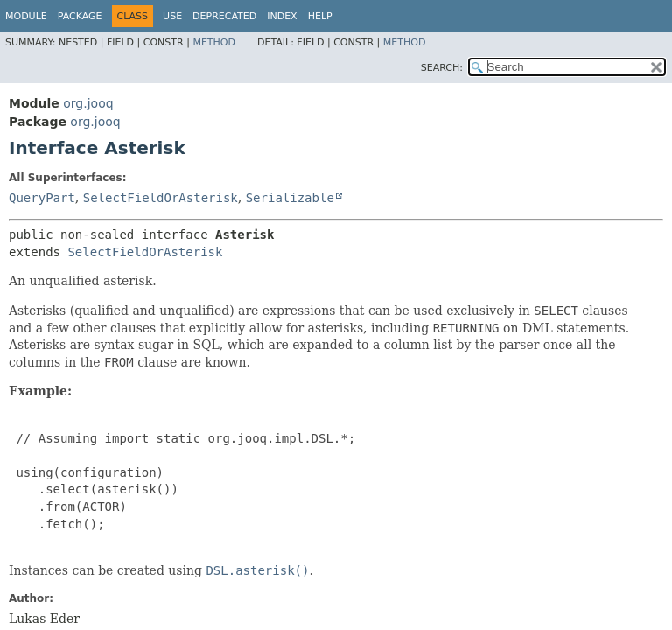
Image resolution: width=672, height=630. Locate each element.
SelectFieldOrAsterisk (161, 198)
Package (80, 16)
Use (172, 16)
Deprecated (224, 16)
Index (282, 16)
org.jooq (88, 103)
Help (320, 16)
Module (26, 16)
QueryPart (42, 198)
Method (214, 42)
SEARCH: (442, 68)
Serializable (290, 198)
